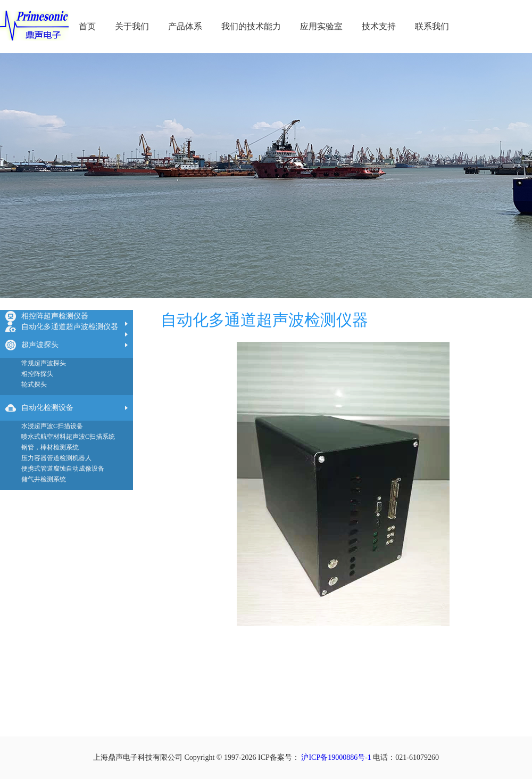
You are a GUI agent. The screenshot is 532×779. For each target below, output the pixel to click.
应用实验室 (321, 26)
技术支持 (379, 26)
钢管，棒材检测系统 (50, 447)
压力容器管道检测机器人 (56, 458)
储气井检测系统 (44, 479)
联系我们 (432, 26)
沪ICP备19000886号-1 (336, 757)
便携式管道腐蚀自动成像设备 (63, 469)
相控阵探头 (37, 374)
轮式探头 (34, 384)
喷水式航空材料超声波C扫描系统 (68, 437)
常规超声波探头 (44, 363)
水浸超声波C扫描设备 (52, 426)
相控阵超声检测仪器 (55, 316)
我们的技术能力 (251, 26)
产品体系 (185, 26)
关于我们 (132, 26)
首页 (87, 26)
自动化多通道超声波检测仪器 (70, 327)
